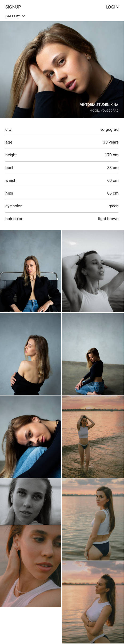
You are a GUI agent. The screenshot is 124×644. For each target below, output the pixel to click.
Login (112, 7)
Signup (13, 7)
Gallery (15, 16)
